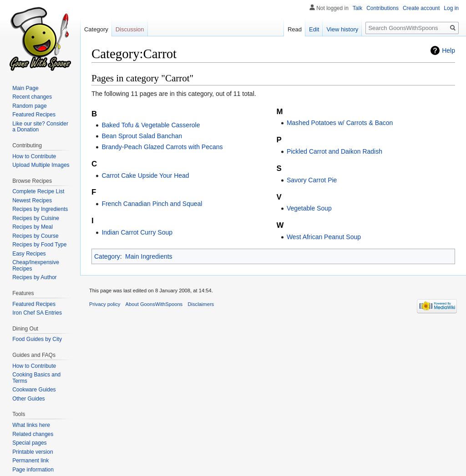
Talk (357, 8)
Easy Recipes (29, 254)
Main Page (25, 88)
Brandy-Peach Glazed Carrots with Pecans (162, 147)
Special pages (29, 443)
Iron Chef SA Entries (37, 313)
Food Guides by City (37, 339)
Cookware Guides (34, 390)
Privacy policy (105, 304)
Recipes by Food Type (39, 245)
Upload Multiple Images (41, 165)
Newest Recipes (32, 200)
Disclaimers (201, 304)
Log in (451, 8)
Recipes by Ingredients (40, 209)
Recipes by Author (34, 277)
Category (107, 256)
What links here (31, 425)
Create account (421, 8)
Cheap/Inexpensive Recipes (36, 266)
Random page (29, 106)
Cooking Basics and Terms (36, 378)
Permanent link (30, 461)
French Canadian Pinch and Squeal (152, 204)
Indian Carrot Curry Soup (137, 232)
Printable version (33, 452)
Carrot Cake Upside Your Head (145, 175)
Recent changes (32, 97)
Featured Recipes (34, 115)
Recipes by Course (35, 236)
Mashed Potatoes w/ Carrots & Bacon (340, 123)
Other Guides (28, 399)
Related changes (33, 434)
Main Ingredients (149, 256)
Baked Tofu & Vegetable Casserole (151, 125)
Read (295, 29)
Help (448, 50)
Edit (314, 29)
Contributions (382, 8)
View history (342, 29)
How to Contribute (34, 156)
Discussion (130, 29)
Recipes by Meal (33, 227)
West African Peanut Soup (324, 237)
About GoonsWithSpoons (154, 304)
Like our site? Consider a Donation (40, 127)
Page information (33, 470)
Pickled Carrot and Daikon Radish (334, 151)
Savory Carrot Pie (312, 180)
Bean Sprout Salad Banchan (142, 136)
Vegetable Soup (309, 208)
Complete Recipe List (38, 191)
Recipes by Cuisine (36, 218)
